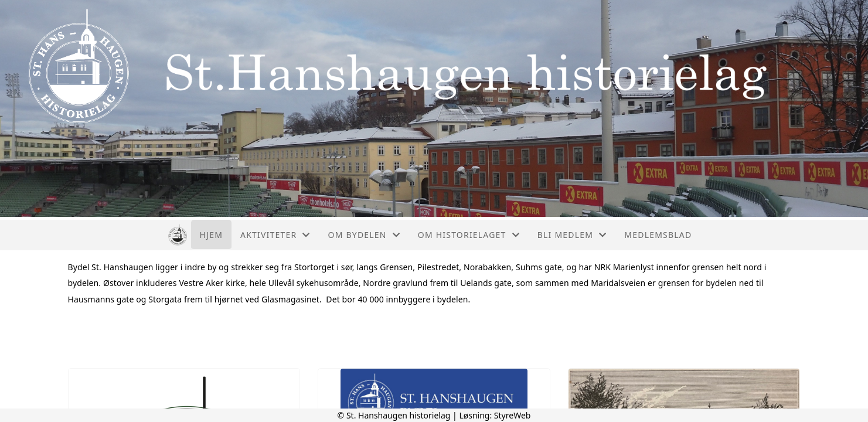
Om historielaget (469, 235)
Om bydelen (364, 235)
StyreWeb (513, 415)
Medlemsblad (658, 235)
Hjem (211, 235)
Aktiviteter (275, 235)
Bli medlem (572, 235)
